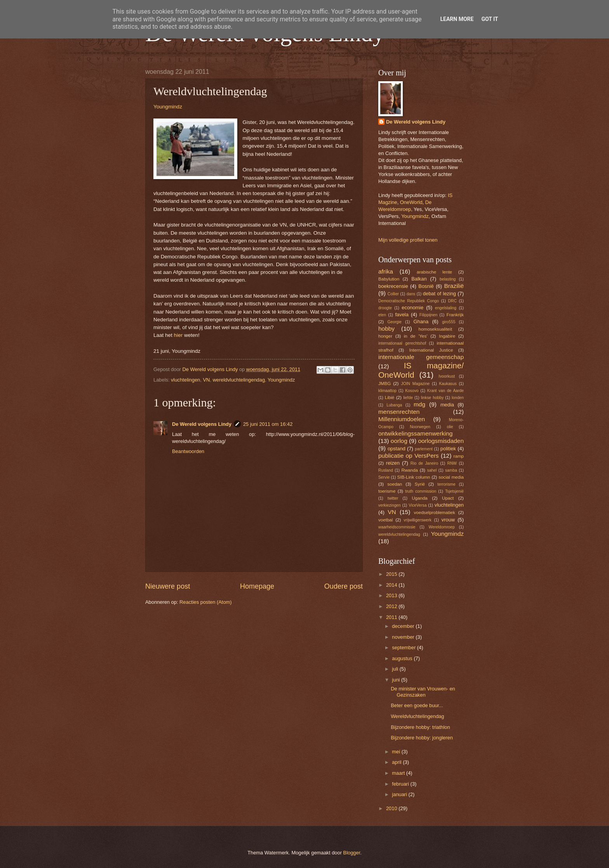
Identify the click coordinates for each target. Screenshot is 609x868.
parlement (424, 449)
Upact (448, 498)
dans (411, 294)
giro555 (449, 322)
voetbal (385, 520)
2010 (392, 808)
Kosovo (412, 391)
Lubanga (394, 405)
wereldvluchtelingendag (239, 380)
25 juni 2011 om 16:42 (268, 424)
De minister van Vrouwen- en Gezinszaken (423, 692)
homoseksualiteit (435, 329)
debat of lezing (439, 294)
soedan (395, 484)
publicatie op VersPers (409, 456)
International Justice (431, 350)
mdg (419, 404)
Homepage (257, 586)
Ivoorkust (447, 376)
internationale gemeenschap (421, 357)
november (404, 637)
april (397, 762)
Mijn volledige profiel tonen (408, 240)
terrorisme (446, 484)
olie (450, 427)
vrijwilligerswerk (418, 520)
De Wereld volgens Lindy (202, 424)
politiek (448, 449)
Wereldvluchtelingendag (417, 716)
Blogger (352, 853)
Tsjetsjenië (454, 491)
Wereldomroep (441, 527)
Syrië (420, 484)
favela (402, 315)
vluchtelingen (185, 380)
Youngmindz (168, 107)
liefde (408, 398)
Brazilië (454, 286)
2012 (392, 606)
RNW (452, 463)
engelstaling (446, 308)
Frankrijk (455, 315)
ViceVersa (418, 505)
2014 (392, 585)
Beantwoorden (188, 451)
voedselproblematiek (435, 512)
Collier (393, 294)
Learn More (457, 19)
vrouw (448, 520)
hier (179, 335)
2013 (392, 595)
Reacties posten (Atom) (206, 602)
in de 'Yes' (416, 336)
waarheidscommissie (397, 527)
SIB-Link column (414, 477)
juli (396, 669)
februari (401, 784)
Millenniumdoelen (402, 419)
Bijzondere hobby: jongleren (422, 738)
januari (400, 794)
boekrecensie (393, 286)
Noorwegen (420, 427)
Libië (390, 397)
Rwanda (409, 470)
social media (451, 477)
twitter (393, 498)
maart (399, 773)
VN (206, 380)
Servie (384, 477)
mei (397, 752)
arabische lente (434, 272)
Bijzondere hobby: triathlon (420, 727)
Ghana (421, 322)
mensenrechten (399, 412)
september (404, 648)
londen (458, 398)
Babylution (389, 279)
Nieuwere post (168, 586)
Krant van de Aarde (445, 391)
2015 (392, 574)
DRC (452, 301)
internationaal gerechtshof (402, 343)
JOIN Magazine (416, 384)
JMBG (385, 383)
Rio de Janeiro (424, 463)
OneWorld (411, 202)
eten (382, 315)
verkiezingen (390, 505)
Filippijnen (428, 315)
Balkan (419, 279)
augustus (403, 658)
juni (397, 680)
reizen (393, 463)
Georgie (394, 322)
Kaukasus (448, 384)
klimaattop (387, 391)
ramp (459, 456)
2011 (392, 617)
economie (412, 308)
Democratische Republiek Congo (409, 301)
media (447, 405)
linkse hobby (432, 398)
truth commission (421, 491)
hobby (386, 329)
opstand (397, 449)
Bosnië (426, 286)
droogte (385, 308)
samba (451, 470)
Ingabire (447, 336)
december (404, 626)
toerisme (387, 491)
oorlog (399, 441)
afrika (386, 271)
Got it (490, 19)
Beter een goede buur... (417, 705)
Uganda (420, 498)
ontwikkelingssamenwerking (415, 433)
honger (385, 336)
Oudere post (344, 586)
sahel (432, 470)
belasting (448, 279)
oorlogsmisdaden (441, 441)
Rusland (386, 470)
